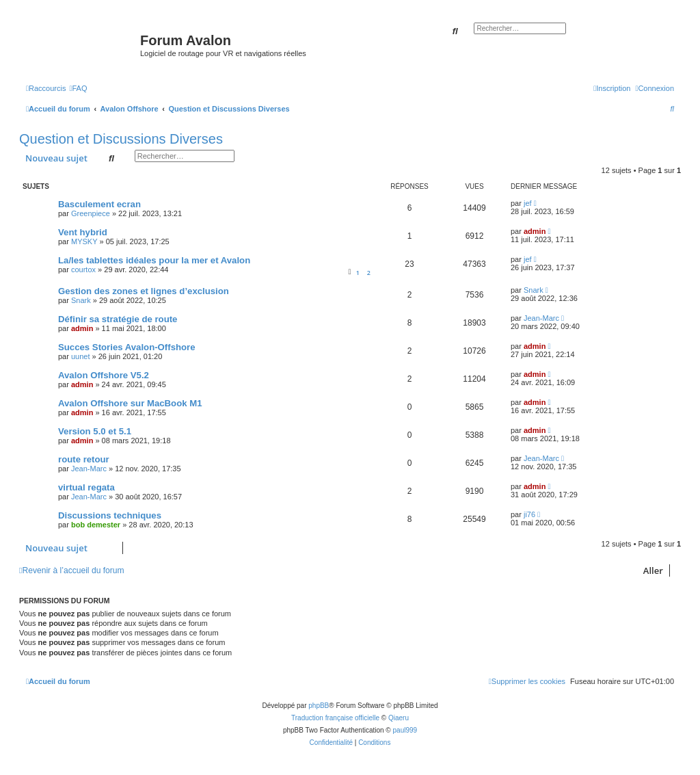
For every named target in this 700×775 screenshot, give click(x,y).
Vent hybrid (83, 232)
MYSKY (84, 241)
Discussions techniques (110, 515)
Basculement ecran (99, 204)
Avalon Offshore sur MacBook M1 (130, 403)
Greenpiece (91, 213)
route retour (84, 459)
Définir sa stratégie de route (118, 319)
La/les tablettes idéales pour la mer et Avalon (154, 260)
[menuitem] (78, 88)
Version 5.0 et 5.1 (95, 431)
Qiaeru (399, 718)
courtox (83, 270)
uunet (81, 356)
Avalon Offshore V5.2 (104, 375)
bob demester (96, 525)
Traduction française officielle (335, 718)
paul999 (405, 730)
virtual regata (86, 487)
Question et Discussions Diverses (121, 139)
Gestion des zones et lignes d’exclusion (144, 291)
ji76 (529, 514)
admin (535, 231)
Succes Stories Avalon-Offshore (127, 347)
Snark (81, 300)
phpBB (319, 706)
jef (528, 203)
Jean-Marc (541, 318)
